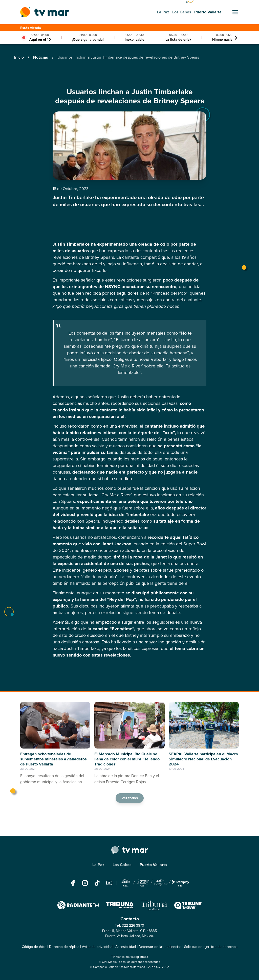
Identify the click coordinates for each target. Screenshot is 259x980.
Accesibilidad (126, 947)
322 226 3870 (133, 926)
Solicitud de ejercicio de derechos (211, 947)
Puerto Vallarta (153, 865)
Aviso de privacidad (97, 947)
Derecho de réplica (64, 947)
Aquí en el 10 (40, 40)
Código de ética (34, 947)
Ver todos (129, 798)
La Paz (98, 865)
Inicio (19, 57)
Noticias (41, 57)
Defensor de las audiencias (160, 947)
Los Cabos (122, 865)
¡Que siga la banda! (88, 40)
